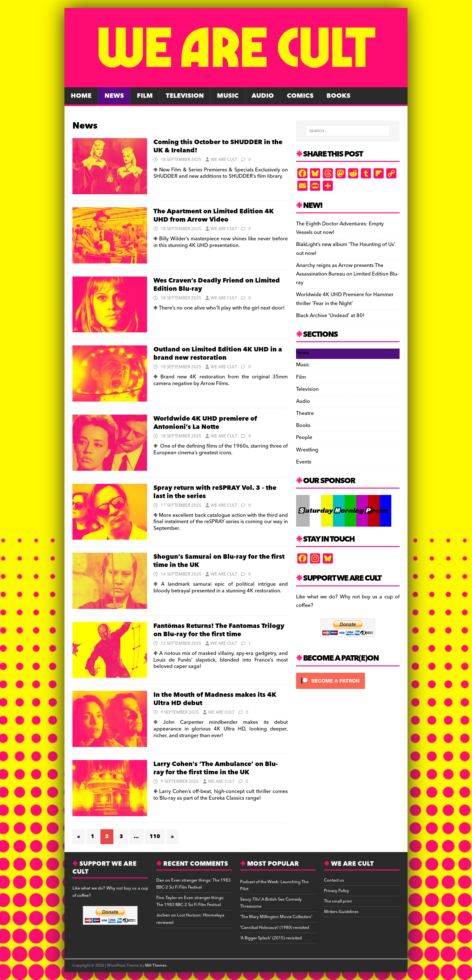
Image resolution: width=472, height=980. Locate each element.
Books (338, 96)
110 (155, 837)
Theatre (305, 413)
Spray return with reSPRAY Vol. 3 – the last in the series (215, 492)
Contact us (334, 880)
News (114, 96)
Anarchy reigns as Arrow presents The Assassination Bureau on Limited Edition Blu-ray (347, 274)
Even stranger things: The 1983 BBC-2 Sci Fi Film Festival (193, 884)
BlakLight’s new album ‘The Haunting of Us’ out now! (346, 249)
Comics (300, 96)
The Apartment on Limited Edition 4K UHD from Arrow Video (214, 216)
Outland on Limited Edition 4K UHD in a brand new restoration (218, 354)
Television (185, 96)
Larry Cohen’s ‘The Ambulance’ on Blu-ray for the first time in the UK (216, 768)
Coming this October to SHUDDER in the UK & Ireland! (218, 146)
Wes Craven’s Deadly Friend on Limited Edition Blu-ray (217, 285)
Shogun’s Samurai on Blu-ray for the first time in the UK (219, 561)
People (304, 437)
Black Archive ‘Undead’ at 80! (330, 316)
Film (145, 96)
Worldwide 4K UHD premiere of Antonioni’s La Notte (205, 423)
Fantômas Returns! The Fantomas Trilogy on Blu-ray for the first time (219, 630)
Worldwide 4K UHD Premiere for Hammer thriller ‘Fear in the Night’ (345, 299)
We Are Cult (224, 160)
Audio (263, 96)
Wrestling (307, 450)
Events (304, 462)
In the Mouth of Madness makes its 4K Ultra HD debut (215, 699)
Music (228, 96)
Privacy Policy (337, 891)
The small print (338, 901)
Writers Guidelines (341, 912)
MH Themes (156, 966)
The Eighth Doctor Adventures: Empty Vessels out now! (340, 228)
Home (81, 96)
